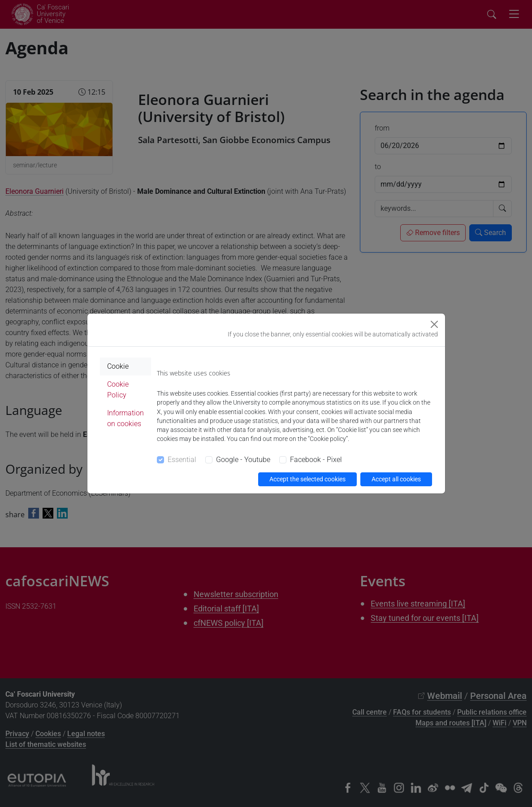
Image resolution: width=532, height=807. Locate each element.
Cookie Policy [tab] (118, 390)
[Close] (434, 324)
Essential (182, 460)
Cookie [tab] (118, 366)
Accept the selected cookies (307, 479)
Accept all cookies (396, 479)
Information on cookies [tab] (125, 418)
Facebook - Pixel (316, 460)
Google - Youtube (243, 460)
